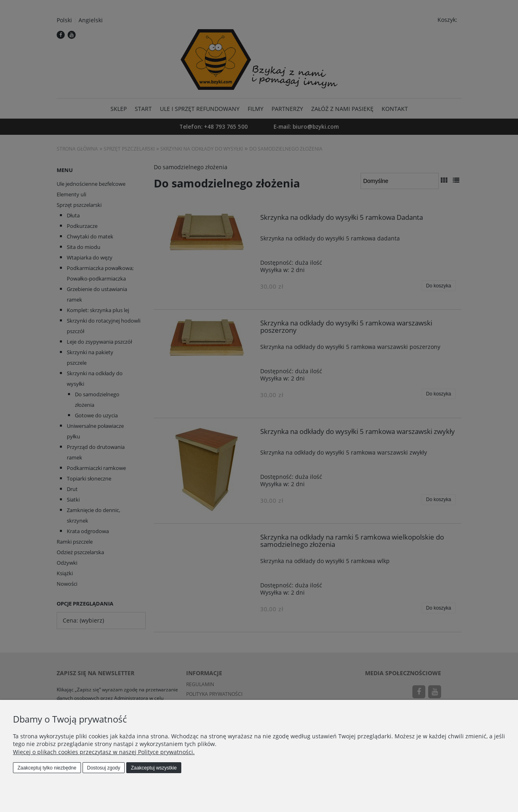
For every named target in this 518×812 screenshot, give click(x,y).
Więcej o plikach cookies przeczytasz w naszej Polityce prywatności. (104, 752)
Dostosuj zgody (104, 768)
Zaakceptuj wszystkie (154, 768)
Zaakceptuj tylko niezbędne (47, 768)
